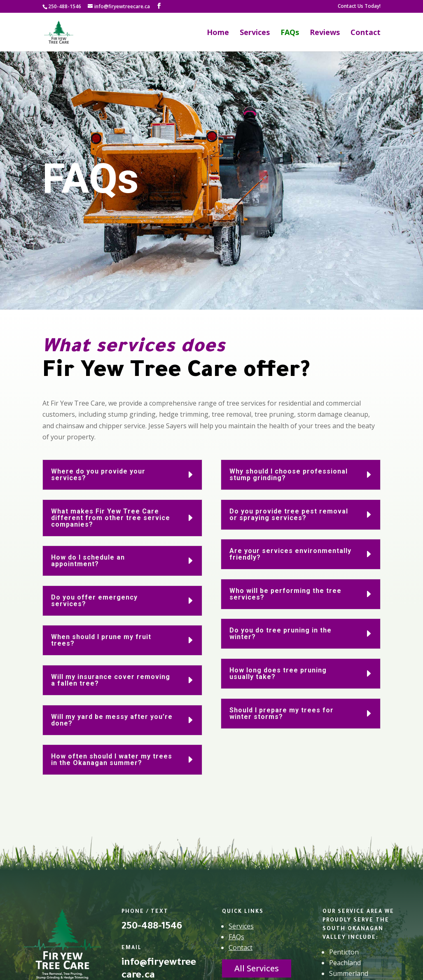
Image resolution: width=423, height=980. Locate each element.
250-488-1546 (65, 6)
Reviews (325, 33)
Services (255, 33)
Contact (366, 33)
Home (218, 33)
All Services (257, 968)
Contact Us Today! (359, 7)
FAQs (290, 33)
